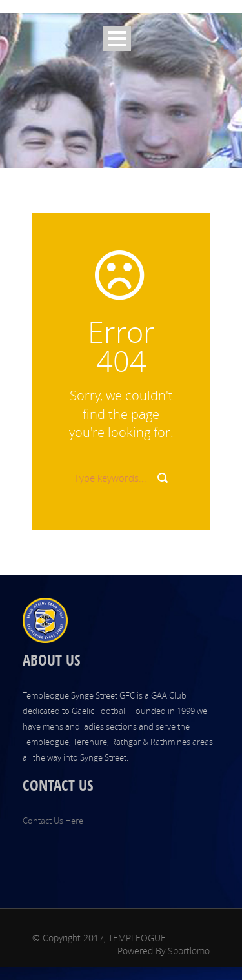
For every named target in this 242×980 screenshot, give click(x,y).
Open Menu (117, 38)
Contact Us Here (53, 821)
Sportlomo (189, 951)
